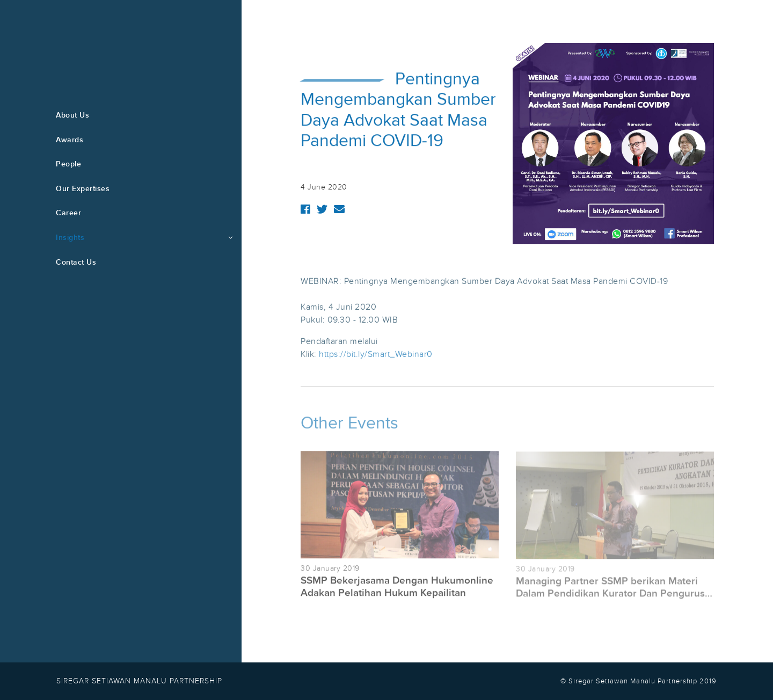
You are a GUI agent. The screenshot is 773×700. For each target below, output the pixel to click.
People (68, 164)
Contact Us (76, 262)
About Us (72, 115)
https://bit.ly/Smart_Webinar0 (376, 355)
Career (68, 213)
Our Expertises (83, 189)
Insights (70, 238)
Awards (70, 140)
